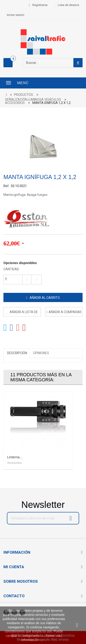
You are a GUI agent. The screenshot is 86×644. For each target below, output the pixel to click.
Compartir (12, 328)
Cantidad (11, 269)
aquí (42, 640)
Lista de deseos (68, 5)
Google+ (18, 328)
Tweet (5, 328)
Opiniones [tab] (41, 353)
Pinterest (24, 328)
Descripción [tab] (17, 353)
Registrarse (40, 5)
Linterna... (15, 457)
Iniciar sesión (16, 15)
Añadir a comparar (65, 312)
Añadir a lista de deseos (23, 313)
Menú (23, 83)
